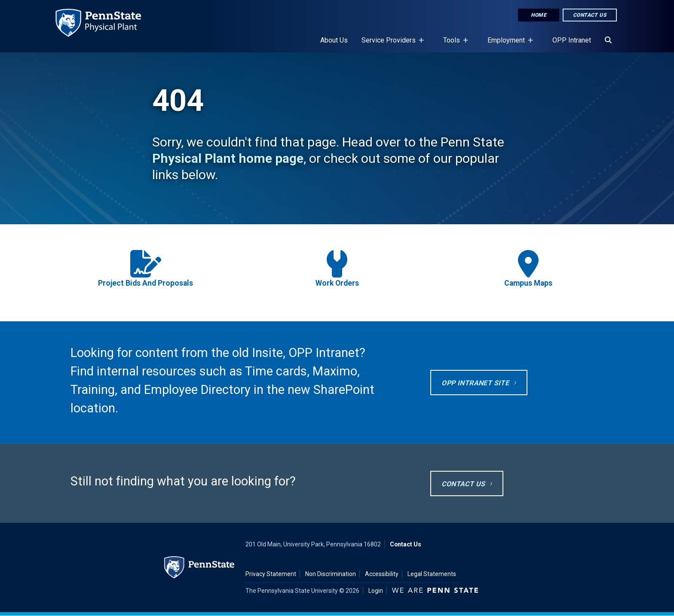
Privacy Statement (271, 574)
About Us (334, 40)
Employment (508, 44)
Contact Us (590, 15)
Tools (453, 44)
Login (376, 591)
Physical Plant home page (228, 158)
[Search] (608, 40)
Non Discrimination (331, 574)
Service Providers (390, 44)
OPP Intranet (572, 40)
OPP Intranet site (475, 383)
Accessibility (382, 574)
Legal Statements (432, 574)
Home (539, 15)
